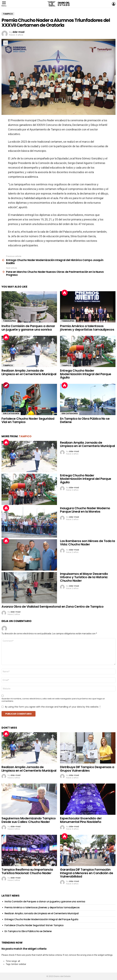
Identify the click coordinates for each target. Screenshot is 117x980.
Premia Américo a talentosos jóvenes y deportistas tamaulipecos (87, 328)
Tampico (8, 365)
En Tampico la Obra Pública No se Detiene (85, 420)
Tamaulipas (9, 321)
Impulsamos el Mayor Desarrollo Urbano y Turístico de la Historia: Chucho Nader (84, 577)
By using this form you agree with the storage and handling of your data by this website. (53, 707)
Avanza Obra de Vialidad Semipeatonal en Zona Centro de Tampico (52, 607)
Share (5, 43)
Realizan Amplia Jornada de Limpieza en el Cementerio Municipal (29, 372)
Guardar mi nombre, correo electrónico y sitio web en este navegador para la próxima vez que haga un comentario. (53, 700)
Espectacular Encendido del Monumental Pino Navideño (81, 820)
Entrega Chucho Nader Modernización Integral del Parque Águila (86, 374)
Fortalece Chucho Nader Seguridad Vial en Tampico (28, 420)
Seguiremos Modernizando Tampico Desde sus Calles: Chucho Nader (29, 820)
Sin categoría (11, 413)
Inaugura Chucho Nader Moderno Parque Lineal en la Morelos (85, 510)
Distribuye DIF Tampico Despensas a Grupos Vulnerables (87, 769)
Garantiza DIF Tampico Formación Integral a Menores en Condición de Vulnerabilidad (87, 873)
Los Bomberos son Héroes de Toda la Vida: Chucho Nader (87, 543)
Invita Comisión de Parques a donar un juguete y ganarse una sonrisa (28, 328)
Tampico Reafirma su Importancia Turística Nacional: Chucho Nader (27, 871)
